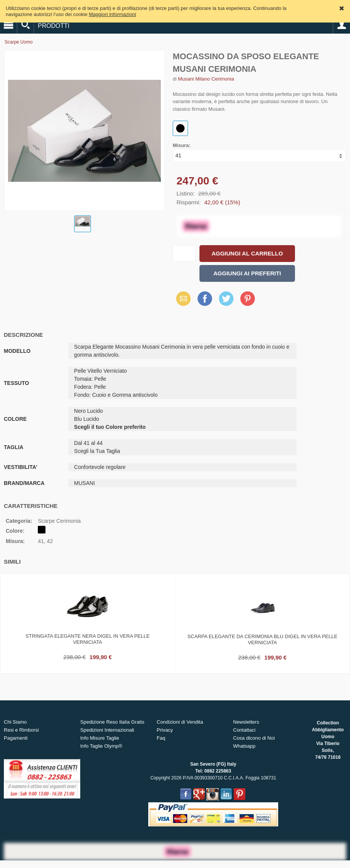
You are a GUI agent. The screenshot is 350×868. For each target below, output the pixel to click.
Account (342, 25)
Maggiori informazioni (113, 14)
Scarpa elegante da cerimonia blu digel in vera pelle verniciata (262, 639)
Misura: (181, 145)
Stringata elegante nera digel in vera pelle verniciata (88, 639)
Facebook (205, 298)
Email (181, 298)
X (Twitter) (226, 301)
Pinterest (248, 298)
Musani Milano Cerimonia (206, 79)
